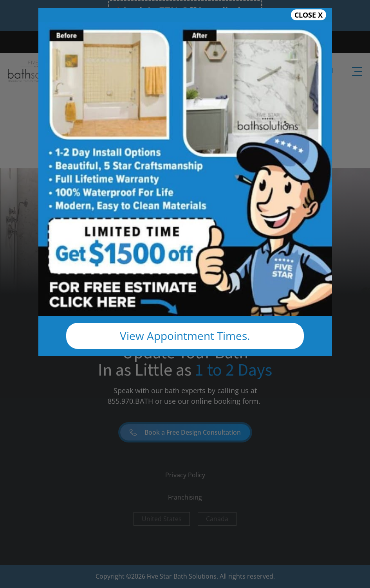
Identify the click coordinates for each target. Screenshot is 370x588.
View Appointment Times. (185, 336)
